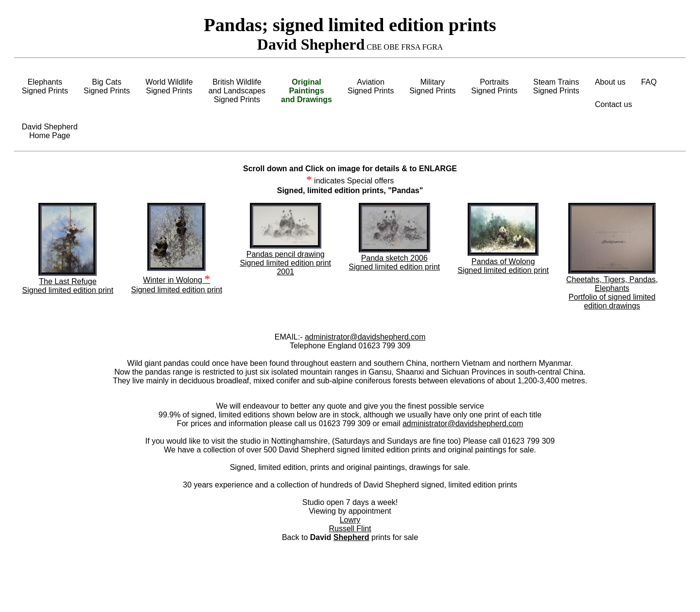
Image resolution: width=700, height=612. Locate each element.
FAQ (649, 82)
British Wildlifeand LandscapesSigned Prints (237, 91)
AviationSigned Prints (371, 86)
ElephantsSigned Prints (45, 86)
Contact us (613, 104)
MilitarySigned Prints (432, 86)
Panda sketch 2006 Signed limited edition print (394, 262)
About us (610, 82)
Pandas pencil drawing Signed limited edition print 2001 (285, 263)
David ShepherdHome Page (50, 131)
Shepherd (351, 537)
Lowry (350, 520)
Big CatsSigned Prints (107, 86)
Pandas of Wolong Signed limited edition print (503, 266)
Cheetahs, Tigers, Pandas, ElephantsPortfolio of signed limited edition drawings (612, 293)
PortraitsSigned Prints (494, 86)
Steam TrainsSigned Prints (556, 86)
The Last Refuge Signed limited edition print (68, 286)
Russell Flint (350, 529)
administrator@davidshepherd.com (365, 337)
